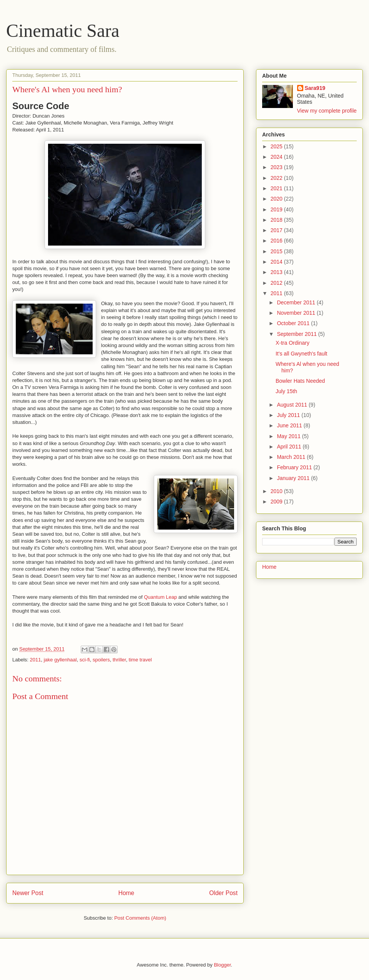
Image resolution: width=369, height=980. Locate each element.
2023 (277, 167)
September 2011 (297, 334)
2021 (277, 188)
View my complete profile (327, 111)
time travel (140, 660)
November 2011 (297, 313)
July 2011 (289, 415)
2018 (277, 220)
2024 (277, 157)
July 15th (286, 391)
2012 (277, 283)
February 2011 (295, 467)
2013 (277, 272)
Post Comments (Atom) (140, 918)
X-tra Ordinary (293, 343)
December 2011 (297, 302)
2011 (36, 660)
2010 (277, 491)
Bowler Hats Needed (300, 381)
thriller (119, 660)
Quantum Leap (160, 597)
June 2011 (290, 425)
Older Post (223, 893)
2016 (277, 241)
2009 (277, 502)
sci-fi (85, 660)
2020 (277, 199)
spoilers (101, 660)
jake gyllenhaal (60, 660)
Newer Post (28, 893)
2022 (277, 178)
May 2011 (289, 436)
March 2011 (292, 457)
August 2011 (293, 405)
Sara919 (315, 88)
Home (126, 893)
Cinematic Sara (63, 31)
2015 (277, 251)
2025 (277, 146)
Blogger (222, 965)
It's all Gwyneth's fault (302, 354)
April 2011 (290, 447)
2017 (277, 230)
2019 (277, 209)
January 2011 (294, 478)
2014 (277, 262)
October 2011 (294, 323)
